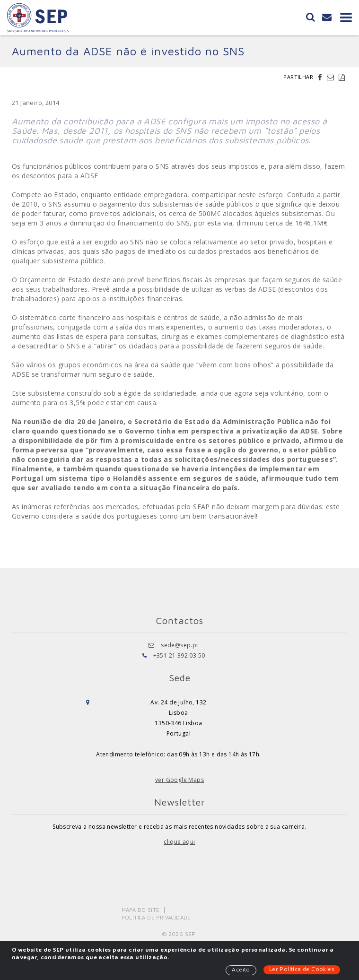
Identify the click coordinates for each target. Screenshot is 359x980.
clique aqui (179, 842)
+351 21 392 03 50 (179, 655)
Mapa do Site (141, 910)
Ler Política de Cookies (302, 969)
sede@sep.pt (179, 645)
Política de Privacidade (156, 917)
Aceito (241, 969)
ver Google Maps (179, 780)
